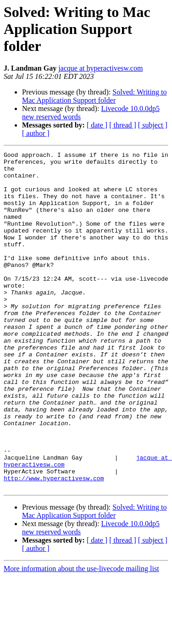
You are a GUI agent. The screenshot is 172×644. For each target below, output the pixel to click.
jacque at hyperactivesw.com (100, 68)
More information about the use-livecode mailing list (81, 636)
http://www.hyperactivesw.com (54, 544)
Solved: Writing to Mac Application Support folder (94, 96)
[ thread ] (123, 125)
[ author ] (36, 133)
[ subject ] (153, 125)
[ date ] (97, 125)
